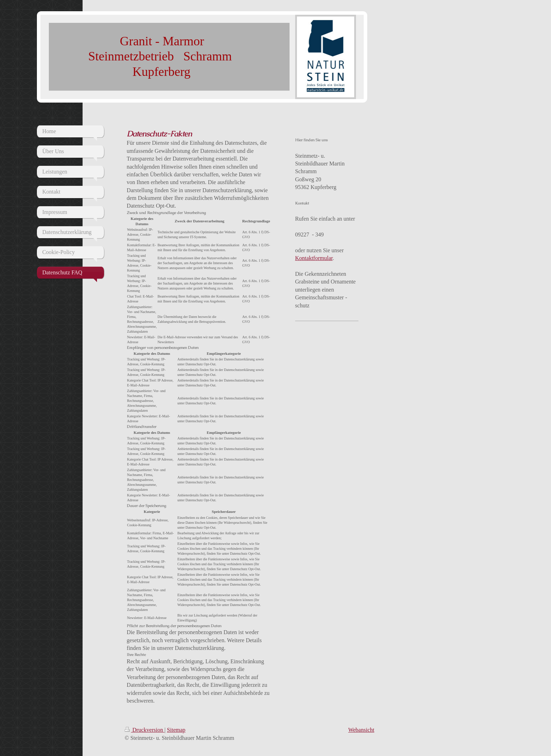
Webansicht (361, 730)
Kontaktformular (314, 258)
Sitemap (176, 730)
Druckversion (145, 730)
